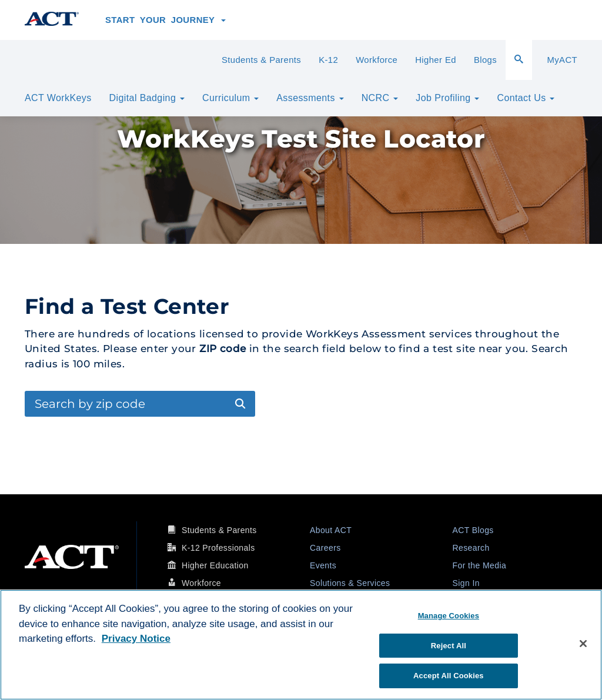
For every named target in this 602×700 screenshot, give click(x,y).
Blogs (485, 60)
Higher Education (215, 565)
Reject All (449, 646)
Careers (325, 548)
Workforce (377, 60)
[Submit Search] (240, 404)
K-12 (328, 60)
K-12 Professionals (218, 548)
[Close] (583, 644)
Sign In (466, 583)
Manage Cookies (449, 616)
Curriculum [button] (230, 98)
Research (471, 548)
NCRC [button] (380, 98)
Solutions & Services (350, 583)
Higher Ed (436, 60)
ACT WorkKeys (58, 98)
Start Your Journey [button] (165, 20)
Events (323, 565)
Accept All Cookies (449, 676)
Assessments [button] (310, 98)
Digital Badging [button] (147, 98)
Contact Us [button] (526, 98)
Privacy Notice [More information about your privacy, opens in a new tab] (136, 639)
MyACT (562, 60)
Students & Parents (261, 60)
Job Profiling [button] (447, 98)
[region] (301, 645)
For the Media (480, 565)
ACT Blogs (473, 530)
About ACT (331, 530)
